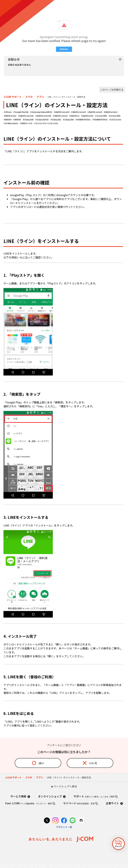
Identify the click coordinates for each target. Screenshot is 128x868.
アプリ (40, 97)
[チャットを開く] (118, 844)
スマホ (29, 97)
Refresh (64, 49)
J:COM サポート (13, 97)
